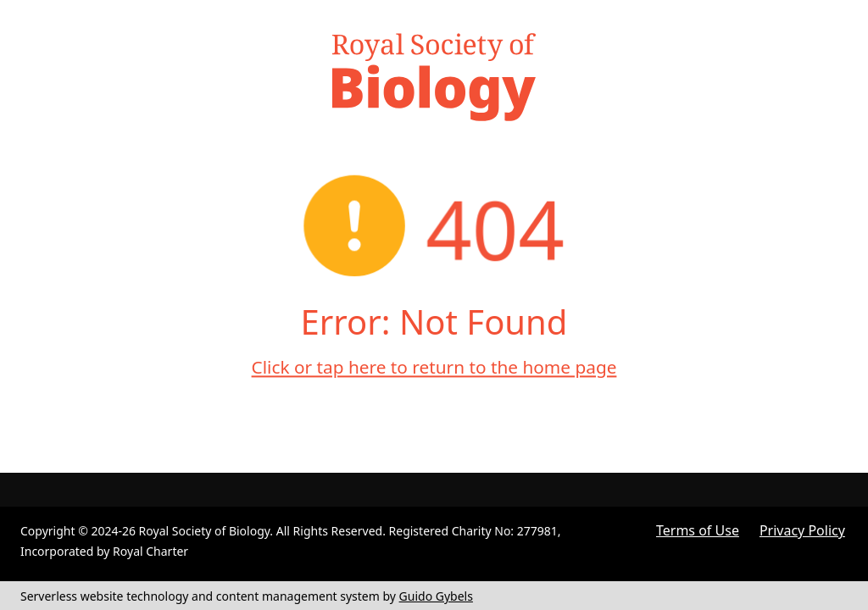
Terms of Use (698, 530)
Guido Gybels (436, 596)
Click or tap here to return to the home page (434, 367)
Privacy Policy (802, 530)
